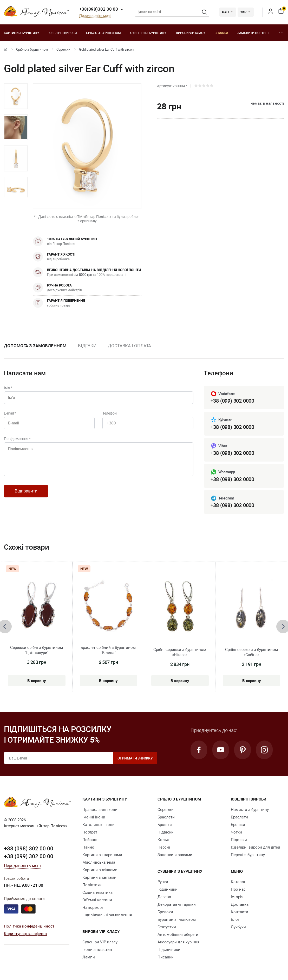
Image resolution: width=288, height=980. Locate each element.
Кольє (163, 839)
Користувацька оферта (25, 934)
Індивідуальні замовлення (107, 915)
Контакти (240, 912)
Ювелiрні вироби (63, 33)
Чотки (236, 832)
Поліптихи (92, 885)
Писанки (166, 957)
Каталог (238, 882)
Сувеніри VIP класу (100, 942)
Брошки (165, 824)
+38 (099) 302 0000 (232, 401)
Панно (88, 847)
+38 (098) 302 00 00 (29, 848)
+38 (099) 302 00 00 (29, 856)
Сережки (63, 49)
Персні (164, 847)
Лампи (89, 957)
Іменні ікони (94, 817)
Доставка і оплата (129, 346)
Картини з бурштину (22, 33)
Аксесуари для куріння (178, 942)
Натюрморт (93, 907)
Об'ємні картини (97, 900)
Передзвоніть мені (95, 16)
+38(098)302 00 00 (99, 9)
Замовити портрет (253, 33)
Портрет (90, 832)
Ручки (163, 882)
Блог (235, 919)
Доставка (240, 904)
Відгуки (87, 346)
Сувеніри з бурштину (148, 33)
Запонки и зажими (175, 855)
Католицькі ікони (99, 824)
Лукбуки (238, 927)
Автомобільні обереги (178, 934)
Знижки (221, 33)
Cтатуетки (167, 927)
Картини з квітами (99, 877)
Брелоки (165, 912)
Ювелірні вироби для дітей (256, 847)
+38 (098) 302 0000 (232, 427)
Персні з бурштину (248, 855)
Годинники (168, 889)
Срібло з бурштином (103, 33)
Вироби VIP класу (191, 33)
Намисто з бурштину (250, 809)
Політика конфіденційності (30, 926)
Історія (237, 897)
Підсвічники (169, 949)
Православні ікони (100, 809)
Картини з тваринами (102, 855)
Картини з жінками (100, 870)
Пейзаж (90, 839)
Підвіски (166, 832)
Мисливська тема (99, 862)
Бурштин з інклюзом (177, 919)
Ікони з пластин (97, 949)
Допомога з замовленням (35, 346)
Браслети (166, 817)
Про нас (238, 889)
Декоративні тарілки (177, 904)
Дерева (164, 897)
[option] (16, 96)
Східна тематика (97, 892)
